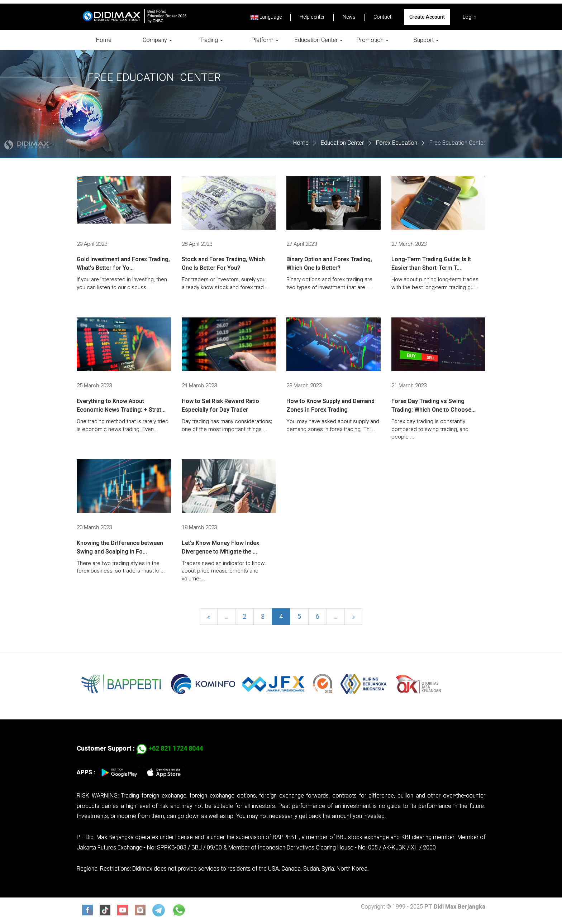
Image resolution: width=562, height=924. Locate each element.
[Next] (353, 618)
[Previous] (209, 618)
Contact (382, 17)
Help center (312, 17)
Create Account (427, 17)
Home (104, 40)
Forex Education (397, 143)
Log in (470, 17)
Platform (265, 40)
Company (157, 40)
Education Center (319, 40)
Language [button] (266, 17)
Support (426, 40)
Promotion (373, 40)
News (349, 17)
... (226, 617)
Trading (211, 40)
